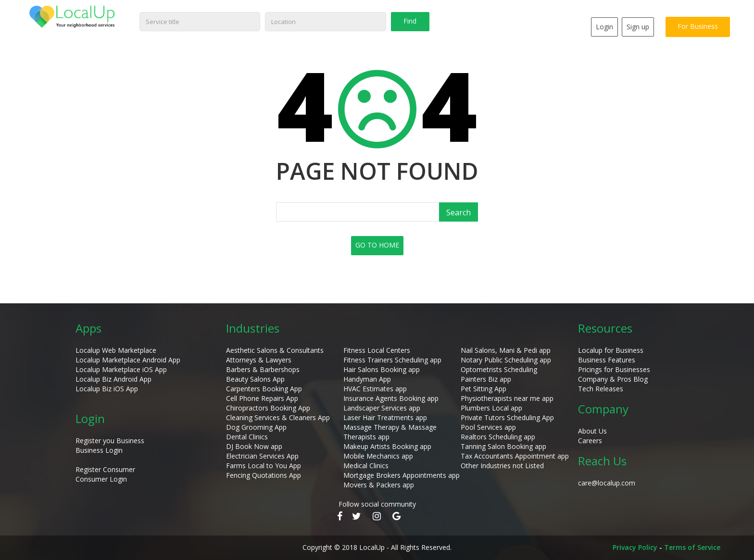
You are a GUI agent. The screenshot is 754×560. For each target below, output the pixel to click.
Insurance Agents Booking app (391, 398)
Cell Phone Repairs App (262, 398)
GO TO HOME (377, 245)
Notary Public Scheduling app (506, 360)
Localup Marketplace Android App (128, 360)
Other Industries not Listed (502, 466)
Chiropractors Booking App (268, 408)
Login (604, 27)
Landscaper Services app (382, 408)
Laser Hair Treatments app (385, 417)
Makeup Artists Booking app (387, 446)
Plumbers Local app (491, 408)
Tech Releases (601, 389)
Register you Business (110, 441)
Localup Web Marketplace (116, 350)
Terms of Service (692, 547)
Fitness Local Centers (377, 350)
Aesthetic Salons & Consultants (275, 350)
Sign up (638, 27)
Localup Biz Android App (113, 379)
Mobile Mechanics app (378, 456)
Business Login (99, 450)
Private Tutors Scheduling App (507, 417)
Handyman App (367, 379)
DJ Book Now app (254, 446)
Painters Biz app (486, 379)
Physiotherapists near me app (507, 398)
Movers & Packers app (379, 485)
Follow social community (377, 504)
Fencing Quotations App (264, 475)
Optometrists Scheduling (499, 369)
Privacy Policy (635, 547)
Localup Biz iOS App (107, 389)
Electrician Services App (262, 456)
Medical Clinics (366, 466)
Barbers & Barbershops (263, 369)
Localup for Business (611, 350)
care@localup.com (607, 483)
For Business (698, 26)
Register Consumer (105, 469)
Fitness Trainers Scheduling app (392, 360)
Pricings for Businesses (614, 369)
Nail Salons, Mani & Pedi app (506, 350)
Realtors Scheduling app (498, 437)
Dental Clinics (247, 437)
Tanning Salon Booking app (503, 446)
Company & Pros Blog (613, 379)
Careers (590, 441)
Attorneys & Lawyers (259, 360)
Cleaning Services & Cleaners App (278, 417)
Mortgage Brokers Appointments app (402, 475)
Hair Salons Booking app (382, 369)
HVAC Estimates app (375, 389)
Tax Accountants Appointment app (515, 456)
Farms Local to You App (264, 466)
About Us (592, 431)
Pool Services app (488, 427)
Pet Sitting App (484, 389)
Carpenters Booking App (264, 389)
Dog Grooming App (256, 427)
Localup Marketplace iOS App (121, 369)
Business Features (607, 360)
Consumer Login (101, 479)
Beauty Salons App (255, 379)
